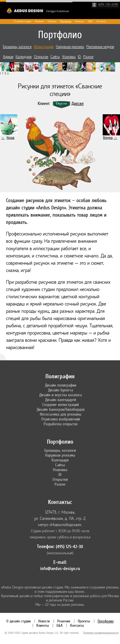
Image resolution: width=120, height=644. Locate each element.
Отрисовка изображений (61, 419)
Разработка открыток (61, 424)
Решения (39, 21)
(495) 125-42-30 (69, 547)
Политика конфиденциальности (101, 633)
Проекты (52, 21)
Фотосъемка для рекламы (61, 414)
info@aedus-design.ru (60, 569)
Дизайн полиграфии (61, 385)
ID (79, 57)
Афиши (8, 57)
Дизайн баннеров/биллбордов (61, 409)
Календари (24, 57)
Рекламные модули (100, 47)
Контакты (101, 21)
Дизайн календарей (61, 400)
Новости (44, 621)
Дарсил (78, 103)
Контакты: (60, 502)
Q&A (90, 21)
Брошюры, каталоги (17, 47)
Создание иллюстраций (61, 405)
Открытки (41, 57)
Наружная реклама (70, 47)
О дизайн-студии (23, 21)
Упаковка (69, 57)
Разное (88, 57)
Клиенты (80, 21)
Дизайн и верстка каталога (61, 395)
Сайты (55, 57)
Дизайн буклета (61, 390)
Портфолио (66, 21)
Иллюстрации (44, 47)
